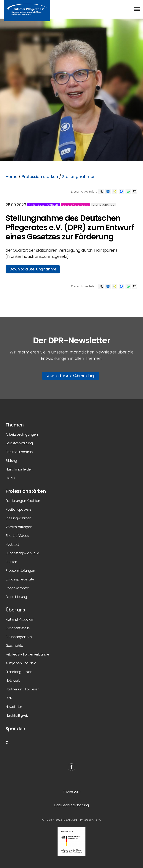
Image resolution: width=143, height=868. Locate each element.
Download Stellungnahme (33, 269)
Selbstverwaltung (19, 443)
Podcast (12, 544)
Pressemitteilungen (20, 571)
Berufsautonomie (75, 205)
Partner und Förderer (22, 689)
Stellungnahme (103, 205)
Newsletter (14, 707)
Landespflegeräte (20, 579)
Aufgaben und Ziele (21, 663)
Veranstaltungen (19, 527)
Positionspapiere (18, 509)
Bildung (11, 461)
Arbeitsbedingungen (43, 205)
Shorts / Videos (17, 536)
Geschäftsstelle (18, 628)
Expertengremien (19, 672)
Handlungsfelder (19, 469)
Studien (11, 562)
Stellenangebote (19, 637)
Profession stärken (40, 177)
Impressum (72, 791)
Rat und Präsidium (20, 619)
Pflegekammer (17, 588)
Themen (15, 425)
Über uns (15, 610)
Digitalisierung (16, 597)
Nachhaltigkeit (17, 715)
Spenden (15, 729)
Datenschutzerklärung (72, 805)
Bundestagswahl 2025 (23, 553)
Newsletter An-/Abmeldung (71, 376)
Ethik (9, 698)
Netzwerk (13, 680)
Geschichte (14, 646)
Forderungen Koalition (23, 501)
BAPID (10, 478)
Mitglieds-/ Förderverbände (27, 654)
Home (12, 177)
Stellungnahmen (79, 177)
